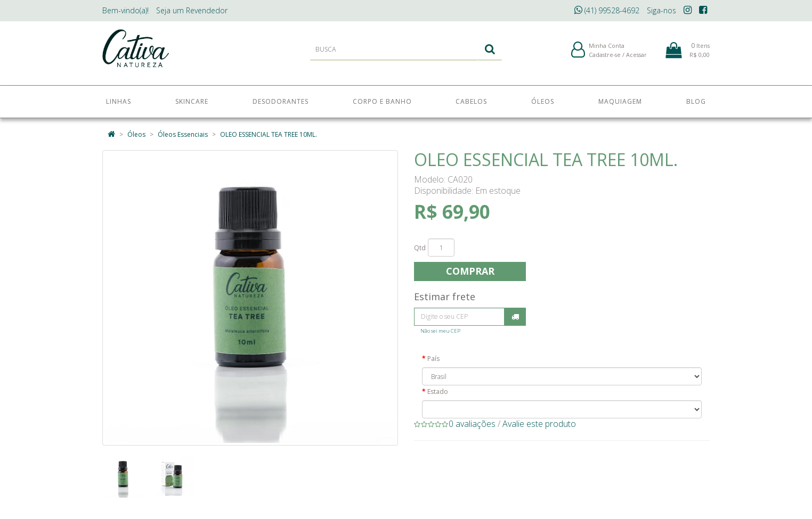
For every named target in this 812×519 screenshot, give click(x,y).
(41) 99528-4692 (607, 10)
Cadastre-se (605, 58)
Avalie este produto (539, 424)
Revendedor (192, 10)
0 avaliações (472, 424)
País (433, 359)
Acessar (636, 58)
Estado (438, 392)
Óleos (136, 134)
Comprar (470, 271)
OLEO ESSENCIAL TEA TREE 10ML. (269, 134)
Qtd (420, 248)
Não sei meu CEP (440, 331)
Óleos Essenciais (183, 134)
